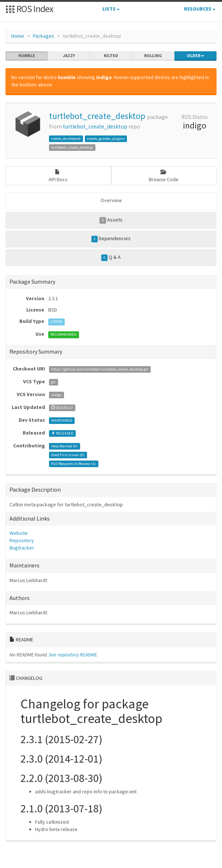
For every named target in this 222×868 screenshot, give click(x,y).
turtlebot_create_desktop (97, 116)
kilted (111, 56)
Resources (200, 9)
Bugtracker (22, 548)
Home (18, 36)
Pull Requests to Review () (74, 464)
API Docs (58, 176)
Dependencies (111, 239)
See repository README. (73, 655)
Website (19, 533)
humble (27, 56)
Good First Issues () (68, 455)
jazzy (69, 56)
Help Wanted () (64, 446)
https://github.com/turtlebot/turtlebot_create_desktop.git (100, 369)
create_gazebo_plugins (106, 139)
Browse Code (164, 176)
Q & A (111, 257)
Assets (111, 220)
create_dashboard (66, 139)
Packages (44, 36)
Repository (22, 540)
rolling (153, 56)
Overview (111, 200)
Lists (111, 9)
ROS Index (29, 9)
